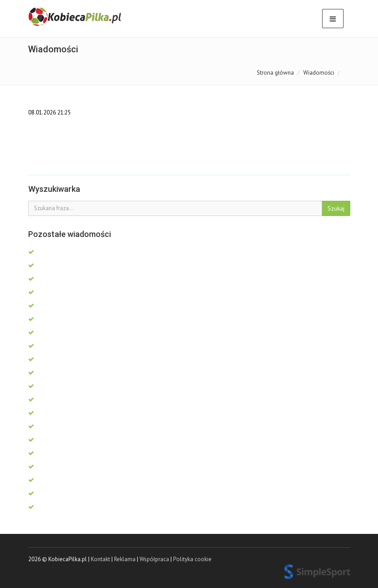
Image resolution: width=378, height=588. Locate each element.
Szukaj (336, 208)
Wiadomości (319, 73)
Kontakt (100, 559)
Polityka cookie (192, 559)
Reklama (125, 559)
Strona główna (275, 73)
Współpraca (154, 559)
